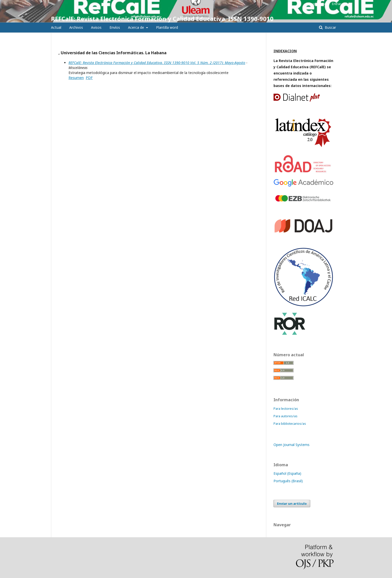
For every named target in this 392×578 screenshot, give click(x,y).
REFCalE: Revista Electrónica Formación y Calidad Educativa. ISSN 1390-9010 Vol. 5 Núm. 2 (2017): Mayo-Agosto (157, 63)
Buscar (330, 27)
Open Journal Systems (291, 445)
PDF (89, 78)
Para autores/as (285, 416)
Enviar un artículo (292, 503)
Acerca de (136, 27)
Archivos (76, 27)
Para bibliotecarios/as (290, 423)
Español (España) (287, 473)
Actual (56, 27)
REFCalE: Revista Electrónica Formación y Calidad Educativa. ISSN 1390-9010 (162, 19)
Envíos (115, 27)
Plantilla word (167, 27)
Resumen (76, 78)
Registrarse (317, 4)
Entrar (336, 4)
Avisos (96, 27)
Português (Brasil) (288, 481)
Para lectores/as (286, 408)
